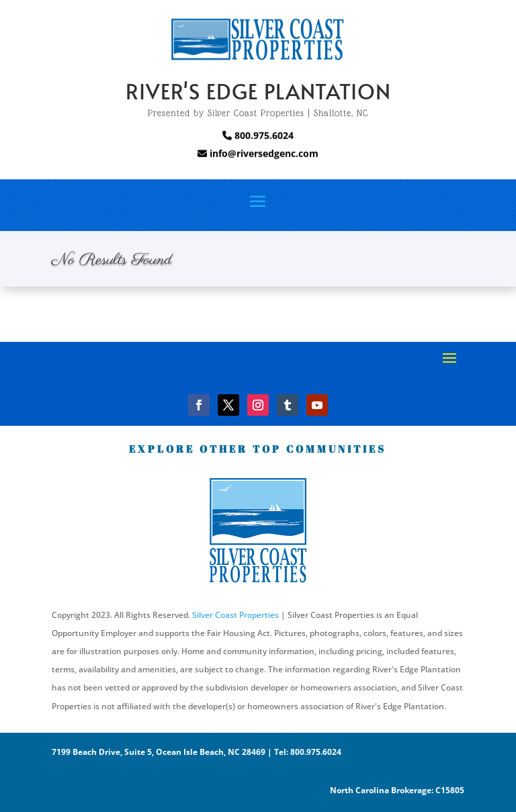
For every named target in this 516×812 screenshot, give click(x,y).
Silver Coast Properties (235, 615)
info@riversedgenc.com (263, 153)
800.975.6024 (258, 135)
